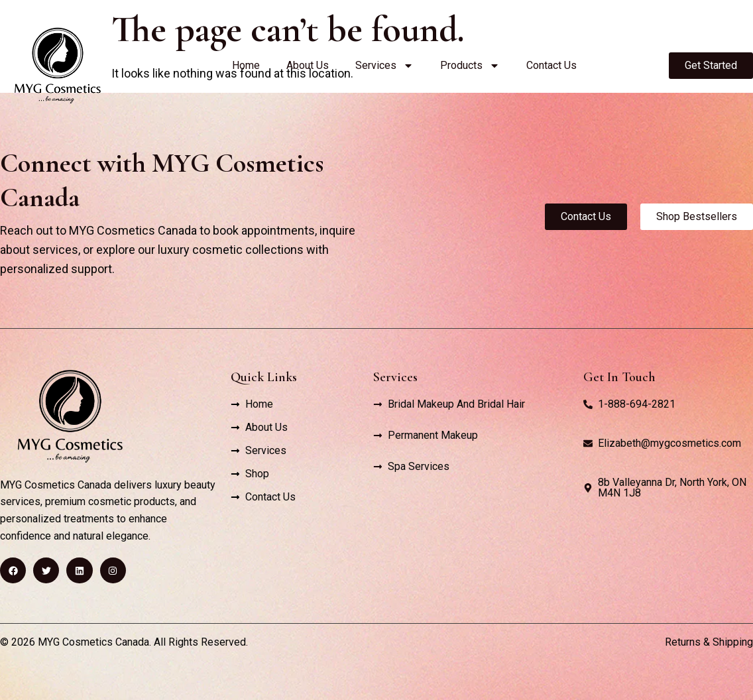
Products (470, 66)
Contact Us (551, 65)
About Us (308, 65)
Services (384, 66)
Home (246, 65)
